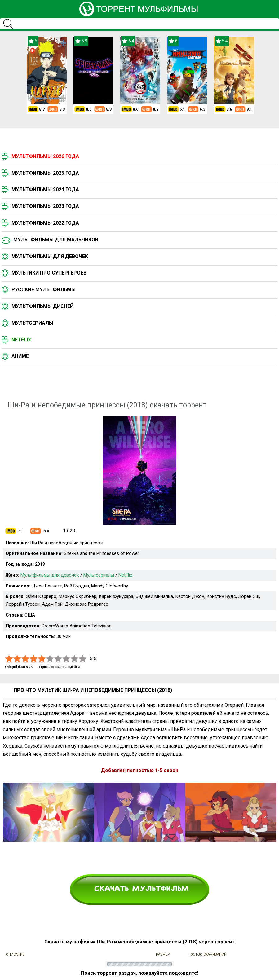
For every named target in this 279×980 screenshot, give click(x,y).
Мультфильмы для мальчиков (56, 240)
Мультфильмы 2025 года (45, 173)
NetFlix (125, 575)
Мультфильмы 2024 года (45, 189)
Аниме (20, 356)
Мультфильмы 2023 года (45, 206)
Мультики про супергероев (49, 273)
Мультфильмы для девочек (50, 256)
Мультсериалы (32, 323)
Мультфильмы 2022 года (45, 223)
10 (83, 659)
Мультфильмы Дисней (42, 306)
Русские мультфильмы (44, 290)
